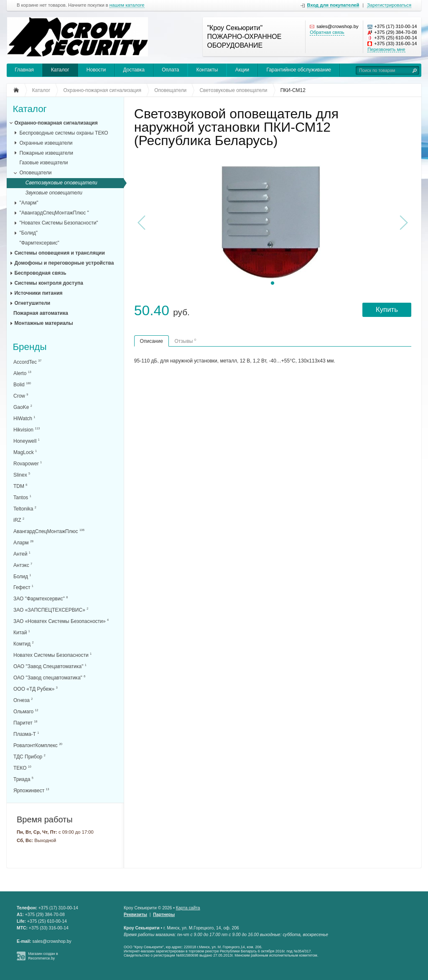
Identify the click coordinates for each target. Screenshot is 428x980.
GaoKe (23, 407)
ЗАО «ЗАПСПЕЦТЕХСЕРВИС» (51, 610)
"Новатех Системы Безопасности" (59, 223)
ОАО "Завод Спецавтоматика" (50, 666)
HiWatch (24, 418)
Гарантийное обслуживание (299, 70)
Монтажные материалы (43, 323)
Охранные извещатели (46, 143)
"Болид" (28, 233)
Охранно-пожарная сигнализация (56, 123)
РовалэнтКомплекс (38, 745)
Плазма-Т (26, 734)
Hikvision (27, 430)
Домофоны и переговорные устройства (64, 263)
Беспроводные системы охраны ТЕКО (64, 133)
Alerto (22, 373)
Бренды (29, 347)
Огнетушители (32, 303)
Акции (242, 70)
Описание (152, 341)
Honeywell (27, 441)
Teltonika (25, 509)
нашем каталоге (127, 5)
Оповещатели (35, 173)
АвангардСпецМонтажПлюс (49, 531)
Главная (24, 70)
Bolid (22, 384)
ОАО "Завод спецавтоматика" (49, 678)
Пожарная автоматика (41, 313)
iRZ (19, 520)
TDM (20, 486)
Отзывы (185, 341)
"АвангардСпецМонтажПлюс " (54, 213)
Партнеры (164, 915)
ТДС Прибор (29, 757)
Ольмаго (26, 711)
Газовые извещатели (43, 163)
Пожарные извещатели (46, 153)
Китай (22, 632)
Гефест (23, 587)
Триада (23, 779)
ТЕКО (22, 768)
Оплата (170, 70)
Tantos (22, 497)
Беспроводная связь (40, 273)
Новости (96, 70)
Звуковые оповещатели (54, 193)
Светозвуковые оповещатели (61, 183)
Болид (22, 576)
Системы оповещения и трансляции (59, 253)
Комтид (23, 644)
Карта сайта (188, 908)
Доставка (134, 70)
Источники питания (38, 293)
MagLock (25, 452)
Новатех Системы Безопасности (52, 655)
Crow (21, 396)
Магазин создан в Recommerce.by (43, 956)
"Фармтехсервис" (39, 243)
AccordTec (27, 362)
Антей (22, 554)
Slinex (22, 475)
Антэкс (23, 565)
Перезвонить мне (386, 49)
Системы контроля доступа (48, 283)
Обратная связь (327, 32)
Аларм (23, 542)
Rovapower (28, 463)
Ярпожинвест (31, 790)
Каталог (60, 70)
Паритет (25, 723)
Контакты (207, 70)
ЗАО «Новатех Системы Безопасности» (61, 621)
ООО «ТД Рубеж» (36, 689)
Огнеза (23, 700)
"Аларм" (29, 203)
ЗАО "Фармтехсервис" (41, 598)
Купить (387, 310)
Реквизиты (135, 915)
